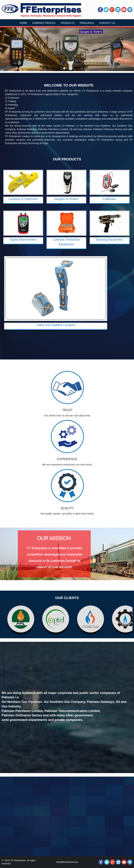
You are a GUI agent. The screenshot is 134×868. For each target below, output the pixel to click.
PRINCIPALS (87, 23)
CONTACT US (107, 23)
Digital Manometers (23, 240)
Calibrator (110, 199)
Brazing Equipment (110, 240)
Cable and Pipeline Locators (56, 325)
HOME (23, 23)
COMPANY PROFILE (44, 23)
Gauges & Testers (66, 199)
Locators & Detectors (23, 199)
